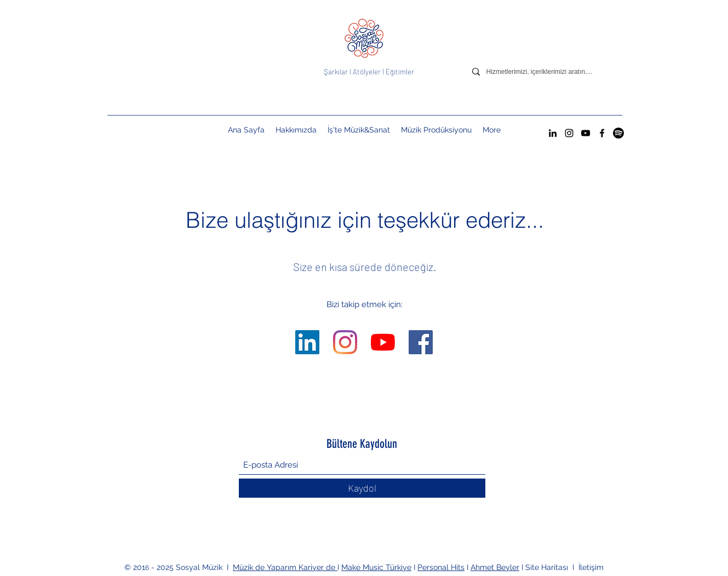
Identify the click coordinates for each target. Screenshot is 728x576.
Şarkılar (337, 72)
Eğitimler (400, 72)
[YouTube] (586, 133)
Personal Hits (441, 567)
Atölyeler (367, 72)
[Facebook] (602, 133)
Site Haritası (548, 567)
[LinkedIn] (553, 133)
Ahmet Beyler (495, 567)
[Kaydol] (362, 488)
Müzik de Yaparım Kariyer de (285, 567)
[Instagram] (569, 133)
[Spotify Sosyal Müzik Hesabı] (618, 133)
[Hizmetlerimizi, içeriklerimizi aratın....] (548, 72)
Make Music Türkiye (376, 567)
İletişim (591, 567)
